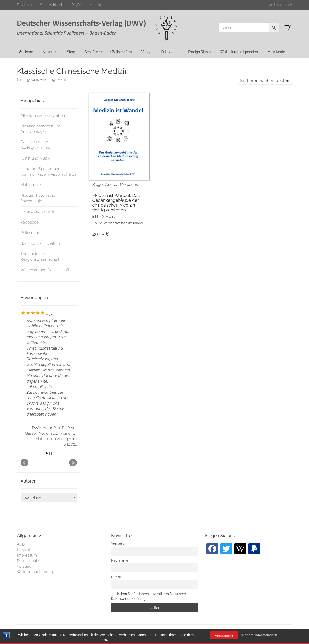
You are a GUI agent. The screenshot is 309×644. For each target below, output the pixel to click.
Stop (51, 453)
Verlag (147, 52)
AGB (21, 544)
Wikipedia (56, 5)
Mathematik (31, 185)
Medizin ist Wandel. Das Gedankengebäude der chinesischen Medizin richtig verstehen (116, 203)
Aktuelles (50, 52)
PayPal (77, 5)
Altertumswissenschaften (43, 115)
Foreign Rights (199, 52)
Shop (71, 52)
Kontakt (95, 5)
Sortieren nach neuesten (265, 81)
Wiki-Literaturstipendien (239, 52)
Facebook (25, 5)
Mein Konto (276, 52)
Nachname (120, 560)
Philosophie (31, 233)
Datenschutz (28, 561)
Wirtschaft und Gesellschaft (45, 270)
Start (47, 453)
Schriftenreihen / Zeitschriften (108, 52)
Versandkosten (116, 223)
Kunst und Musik (35, 158)
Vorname (118, 544)
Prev (24, 463)
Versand (24, 566)
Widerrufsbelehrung (35, 572)
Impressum (27, 555)
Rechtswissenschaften (40, 243)
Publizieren (170, 52)
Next (73, 463)
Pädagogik (30, 222)
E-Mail (116, 577)
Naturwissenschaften (39, 212)
